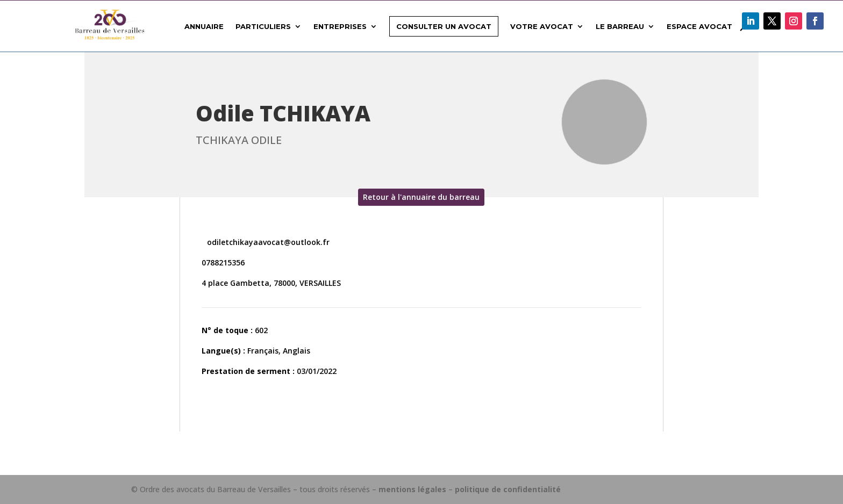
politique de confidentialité (508, 489)
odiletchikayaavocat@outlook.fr (267, 242)
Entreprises (340, 26)
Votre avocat (542, 26)
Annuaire (204, 26)
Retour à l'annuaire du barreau (421, 197)
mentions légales (412, 489)
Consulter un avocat (444, 26)
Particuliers (263, 26)
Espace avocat (699, 26)
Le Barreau (620, 26)
